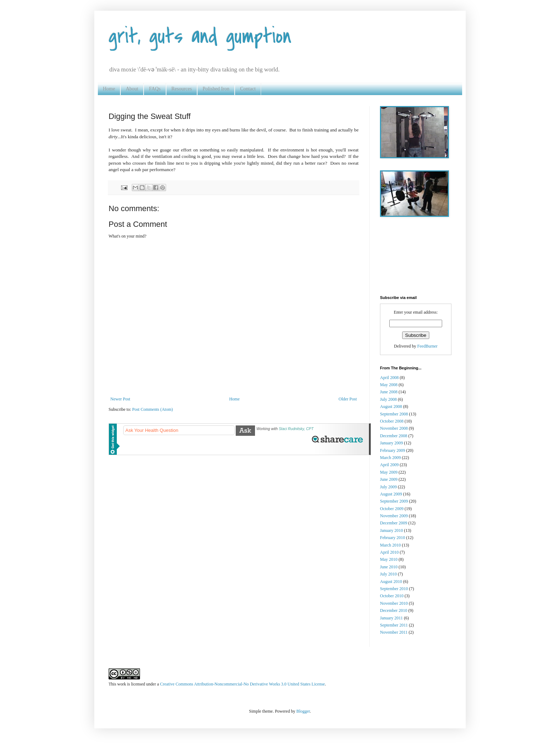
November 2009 (394, 516)
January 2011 (391, 618)
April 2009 (389, 465)
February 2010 (392, 538)
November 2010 (394, 603)
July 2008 (388, 399)
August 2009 (391, 494)
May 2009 (389, 472)
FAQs (155, 89)
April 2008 (389, 378)
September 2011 (394, 625)
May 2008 (389, 385)
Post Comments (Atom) (152, 409)
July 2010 (388, 574)
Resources (182, 89)
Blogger (303, 711)
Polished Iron (216, 89)
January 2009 (391, 443)
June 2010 (389, 567)
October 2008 (392, 421)
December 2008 (394, 436)
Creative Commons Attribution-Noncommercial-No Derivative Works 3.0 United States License (242, 684)
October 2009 (392, 509)
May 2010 (389, 559)
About (132, 89)
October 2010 (392, 596)
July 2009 (388, 487)
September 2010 (394, 589)
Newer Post (120, 399)
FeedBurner (427, 346)
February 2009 (392, 450)
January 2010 (391, 530)
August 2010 (391, 582)
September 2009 (394, 501)
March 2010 (390, 545)
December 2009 (394, 523)
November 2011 (394, 632)
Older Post (348, 399)
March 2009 (390, 458)
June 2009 (389, 479)
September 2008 (394, 414)
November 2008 (394, 428)
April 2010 (389, 552)
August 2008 (391, 407)
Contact (248, 89)
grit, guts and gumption (200, 37)
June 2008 (389, 392)
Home (109, 89)
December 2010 (394, 610)
